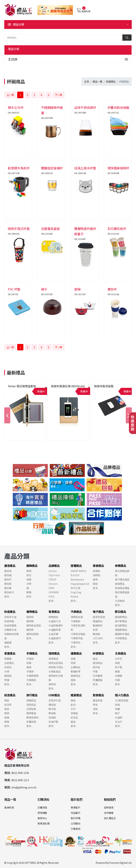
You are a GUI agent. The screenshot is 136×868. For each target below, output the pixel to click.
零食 (95, 705)
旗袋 (95, 579)
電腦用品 (98, 621)
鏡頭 (29, 667)
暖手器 (52, 709)
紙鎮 (7, 717)
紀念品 (74, 717)
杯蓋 (95, 671)
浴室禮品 (9, 663)
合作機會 (109, 813)
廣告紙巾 (9, 592)
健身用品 (76, 676)
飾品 (95, 659)
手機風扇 (31, 680)
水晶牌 (119, 717)
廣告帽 (8, 575)
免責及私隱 (44, 823)
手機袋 (30, 671)
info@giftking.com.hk (24, 787)
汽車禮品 (76, 612)
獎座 (7, 700)
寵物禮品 (32, 612)
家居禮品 (111, 82)
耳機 (29, 663)
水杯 (73, 709)
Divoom (53, 584)
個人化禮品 (122, 695)
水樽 (7, 671)
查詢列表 (83, 10)
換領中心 (42, 818)
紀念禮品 (10, 695)
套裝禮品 (120, 584)
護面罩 (8, 642)
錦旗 (7, 722)
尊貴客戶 (76, 807)
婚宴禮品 (76, 695)
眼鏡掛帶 (76, 671)
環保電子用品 (56, 667)
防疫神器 (9, 621)
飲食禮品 (98, 695)
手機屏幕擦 (32, 676)
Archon (53, 571)
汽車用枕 (76, 642)
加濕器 (52, 717)
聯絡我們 (110, 799)
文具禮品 (121, 653)
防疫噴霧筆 (10, 625)
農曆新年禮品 (122, 634)
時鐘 (7, 680)
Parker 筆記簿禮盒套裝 (22, 386)
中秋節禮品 (121, 638)
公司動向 (76, 823)
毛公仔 (119, 722)
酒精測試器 (77, 617)
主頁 (87, 82)
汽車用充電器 (78, 634)
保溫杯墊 (53, 722)
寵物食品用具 (34, 625)
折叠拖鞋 (31, 722)
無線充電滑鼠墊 (104, 386)
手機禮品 (32, 653)
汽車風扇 (76, 621)
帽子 (117, 713)
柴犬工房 (76, 588)
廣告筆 (8, 588)
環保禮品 (54, 653)
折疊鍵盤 (98, 680)
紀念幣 (8, 705)
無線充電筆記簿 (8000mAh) (68, 386)
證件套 (96, 667)
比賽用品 (76, 667)
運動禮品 (76, 653)
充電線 (30, 659)
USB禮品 (54, 695)
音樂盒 (74, 713)
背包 (29, 575)
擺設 (7, 709)
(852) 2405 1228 (20, 773)
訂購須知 (43, 799)
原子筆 (119, 667)
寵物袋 (30, 617)
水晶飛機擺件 (56, 625)
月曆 (117, 680)
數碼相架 (98, 625)
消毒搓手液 (10, 630)
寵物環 (30, 621)
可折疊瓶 (98, 676)
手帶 (29, 584)
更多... (7, 596)
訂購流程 (42, 807)
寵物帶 (30, 630)
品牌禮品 (54, 566)
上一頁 (10, 95)
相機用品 (31, 700)
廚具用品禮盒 (122, 588)
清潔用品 (31, 705)
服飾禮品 (32, 566)
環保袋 (52, 684)
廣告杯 (8, 579)
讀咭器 (52, 705)
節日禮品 (121, 612)
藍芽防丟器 (99, 617)
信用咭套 (31, 709)
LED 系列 (98, 638)
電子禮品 (98, 612)
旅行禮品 (32, 695)
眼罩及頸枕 (32, 717)
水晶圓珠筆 (55, 630)
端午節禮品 (121, 621)
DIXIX (51, 588)
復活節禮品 (121, 625)
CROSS (52, 579)
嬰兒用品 (98, 663)
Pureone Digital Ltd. (121, 863)
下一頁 (59, 95)
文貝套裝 (120, 601)
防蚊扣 (8, 667)
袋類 (29, 579)
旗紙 (95, 584)
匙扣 (73, 705)
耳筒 (95, 630)
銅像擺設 (53, 617)
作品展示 (76, 813)
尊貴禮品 (54, 612)
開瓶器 (8, 676)
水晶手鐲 (53, 634)
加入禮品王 (110, 818)
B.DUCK (75, 575)
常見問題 (42, 813)
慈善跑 (96, 571)
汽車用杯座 (77, 638)
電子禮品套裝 (122, 579)
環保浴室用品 (56, 663)
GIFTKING (30, 863)
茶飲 (95, 709)
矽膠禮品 (98, 653)
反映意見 (109, 807)
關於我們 (77, 799)
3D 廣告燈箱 (122, 700)
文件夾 (119, 659)
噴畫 (117, 709)
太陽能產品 (55, 671)
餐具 (73, 722)
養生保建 (98, 700)
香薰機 (8, 659)
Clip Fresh (54, 575)
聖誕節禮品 (121, 617)
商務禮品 (121, 566)
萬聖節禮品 (121, 630)
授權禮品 (76, 566)
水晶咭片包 (55, 621)
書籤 (117, 671)
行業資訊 (76, 829)
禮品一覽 (97, 82)
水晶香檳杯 (55, 638)
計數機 (119, 676)
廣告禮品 (10, 566)
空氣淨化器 (10, 617)
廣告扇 (8, 584)
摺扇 (73, 680)
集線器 (96, 634)
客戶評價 (76, 818)
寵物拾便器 (32, 634)
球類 (73, 663)
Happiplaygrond (80, 584)
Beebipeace (77, 579)
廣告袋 (8, 571)
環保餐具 (53, 659)
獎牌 (7, 713)
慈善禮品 (98, 566)
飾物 (29, 571)
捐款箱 (96, 575)
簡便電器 (31, 713)
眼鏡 (29, 592)
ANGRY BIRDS (78, 571)
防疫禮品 (10, 612)
